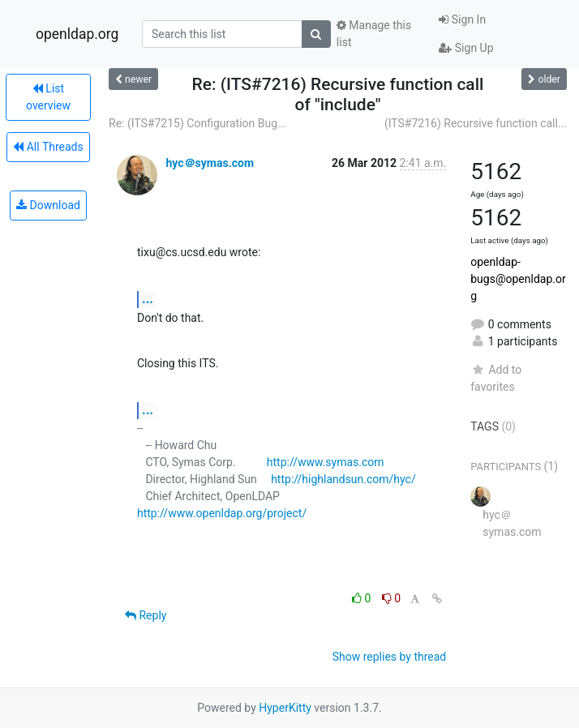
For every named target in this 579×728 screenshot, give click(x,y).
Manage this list (374, 34)
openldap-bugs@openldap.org (518, 279)
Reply (146, 615)
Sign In (462, 19)
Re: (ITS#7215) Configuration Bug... (197, 123)
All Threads (48, 147)
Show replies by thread (390, 657)
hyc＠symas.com (210, 163)
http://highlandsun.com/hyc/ (343, 479)
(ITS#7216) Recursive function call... (476, 123)
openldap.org (77, 34)
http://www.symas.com (326, 462)
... (148, 299)
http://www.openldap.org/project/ (222, 513)
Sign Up (466, 48)
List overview (48, 97)
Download (48, 205)
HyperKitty (285, 708)
